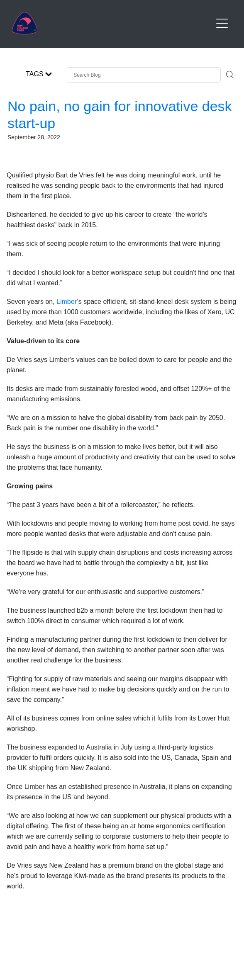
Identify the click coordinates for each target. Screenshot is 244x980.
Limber (67, 302)
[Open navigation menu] (222, 23)
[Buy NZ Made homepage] (112, 23)
